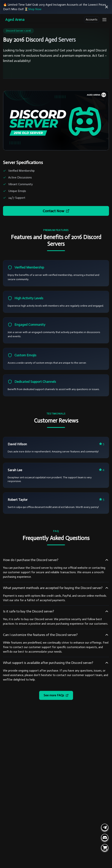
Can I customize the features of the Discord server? (56, 635)
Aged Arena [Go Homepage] (15, 20)
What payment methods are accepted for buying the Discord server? (56, 588)
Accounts (92, 20)
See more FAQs (56, 695)
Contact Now (56, 211)
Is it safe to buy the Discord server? (56, 611)
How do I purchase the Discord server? (56, 560)
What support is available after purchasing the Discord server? (56, 663)
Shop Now (35, 9)
